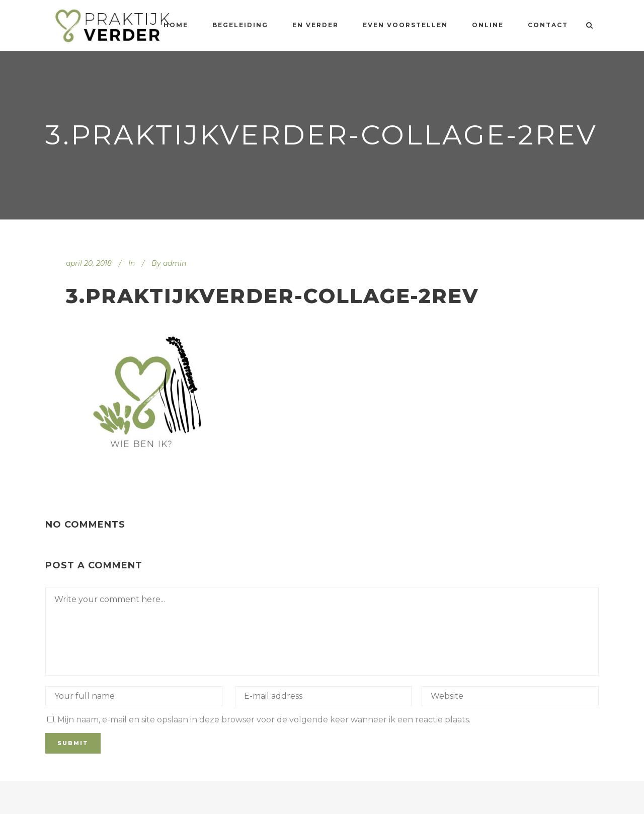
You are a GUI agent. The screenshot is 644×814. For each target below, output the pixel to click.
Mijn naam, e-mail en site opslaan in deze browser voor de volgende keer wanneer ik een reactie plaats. (264, 720)
